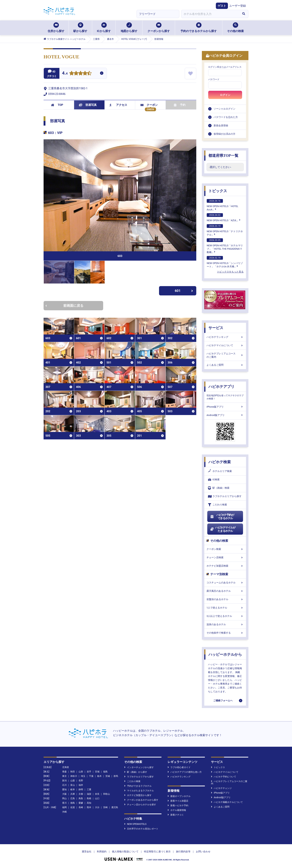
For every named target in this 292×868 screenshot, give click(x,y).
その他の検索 (235, 28)
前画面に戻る (64, 306)
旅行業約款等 (183, 852)
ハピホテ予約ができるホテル (222, 517)
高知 (89, 803)
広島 (73, 798)
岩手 (89, 772)
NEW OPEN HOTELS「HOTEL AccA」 (223, 205)
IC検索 (214, 480)
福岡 (64, 807)
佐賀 (73, 807)
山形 (81, 772)
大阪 (64, 794)
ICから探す (104, 28)
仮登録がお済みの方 (224, 134)
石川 (64, 785)
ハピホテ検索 (220, 462)
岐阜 (73, 789)
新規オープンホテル (179, 796)
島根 (89, 798)
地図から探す (129, 28)
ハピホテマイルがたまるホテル (223, 529)
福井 (81, 785)
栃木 (99, 776)
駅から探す (80, 28)
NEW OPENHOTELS (135, 824)
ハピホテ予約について (224, 777)
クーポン (149, 105)
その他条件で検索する (225, 633)
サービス (216, 328)
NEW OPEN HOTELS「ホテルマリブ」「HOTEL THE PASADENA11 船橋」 (225, 246)
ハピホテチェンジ (221, 788)
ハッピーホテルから (225, 654)
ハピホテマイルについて (225, 345)
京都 (81, 794)
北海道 (66, 767)
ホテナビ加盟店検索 (225, 566)
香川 (64, 803)
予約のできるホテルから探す (199, 28)
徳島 (73, 803)
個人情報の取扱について (125, 852)
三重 (89, 789)
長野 (81, 781)
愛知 (64, 789)
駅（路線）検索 (219, 488)
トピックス (218, 191)
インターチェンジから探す (139, 767)
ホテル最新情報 (177, 810)
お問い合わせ (203, 852)
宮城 (97, 772)
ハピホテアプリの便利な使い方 (185, 772)
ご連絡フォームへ (223, 700)
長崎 (81, 807)
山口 (97, 798)
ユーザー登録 (237, 6)
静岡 (81, 789)
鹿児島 (115, 807)
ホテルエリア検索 (220, 471)
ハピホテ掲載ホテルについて (227, 802)
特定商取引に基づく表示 (157, 852)
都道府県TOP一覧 (223, 156)
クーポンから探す (159, 28)
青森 (64, 772)
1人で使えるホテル (225, 608)
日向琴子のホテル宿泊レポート (141, 829)
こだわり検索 (218, 505)
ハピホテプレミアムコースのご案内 (225, 355)
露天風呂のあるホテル (225, 591)
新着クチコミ (176, 815)
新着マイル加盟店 (178, 801)
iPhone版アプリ (225, 407)
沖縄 (64, 812)
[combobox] (210, 14)
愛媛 (81, 803)
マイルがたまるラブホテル (139, 791)
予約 (180, 105)
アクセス (118, 105)
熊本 (89, 807)
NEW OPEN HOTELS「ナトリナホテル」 (225, 230)
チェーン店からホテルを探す (140, 805)
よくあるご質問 (225, 365)
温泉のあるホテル (225, 624)
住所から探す (56, 28)
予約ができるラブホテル (138, 786)
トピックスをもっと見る (230, 272)
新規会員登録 (221, 125)
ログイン (225, 95)
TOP (57, 105)
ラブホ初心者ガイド (179, 767)
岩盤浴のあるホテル (225, 599)
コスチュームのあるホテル (225, 583)
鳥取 (81, 798)
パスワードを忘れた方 (226, 117)
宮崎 (105, 807)
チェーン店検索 (225, 557)
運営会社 (87, 852)
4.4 (65, 74)
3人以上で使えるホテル (225, 616)
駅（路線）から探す (136, 772)
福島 (105, 772)
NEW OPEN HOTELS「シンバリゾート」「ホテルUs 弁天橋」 (225, 262)
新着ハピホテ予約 (178, 805)
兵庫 (73, 794)
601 (184, 291)
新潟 (64, 781)
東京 (64, 776)
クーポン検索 (225, 549)
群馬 (116, 776)
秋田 (73, 772)
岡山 (64, 798)
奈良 (97, 794)
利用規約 (102, 852)
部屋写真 (88, 105)
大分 (97, 807)
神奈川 (74, 776)
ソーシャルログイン (224, 109)
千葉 (91, 776)
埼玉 (83, 776)
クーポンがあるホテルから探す (141, 800)
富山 (73, 785)
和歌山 (107, 794)
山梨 (73, 781)
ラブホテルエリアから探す (225, 496)
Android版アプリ (225, 415)
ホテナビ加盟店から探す (138, 795)
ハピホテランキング (225, 337)
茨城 (108, 776)
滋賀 (89, 794)
